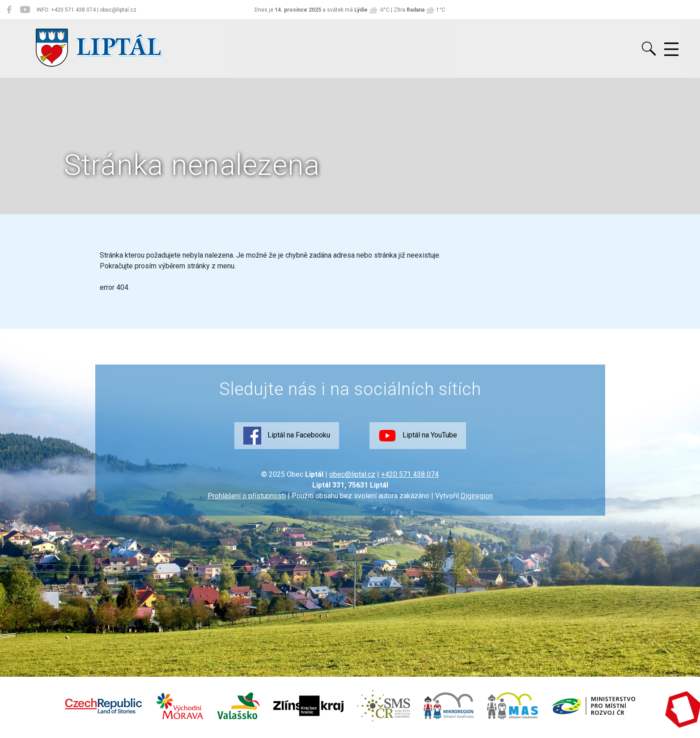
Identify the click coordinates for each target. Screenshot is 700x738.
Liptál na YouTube (418, 436)
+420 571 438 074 (410, 474)
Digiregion (477, 496)
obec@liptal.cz (352, 474)
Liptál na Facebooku (287, 436)
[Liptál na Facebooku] (9, 10)
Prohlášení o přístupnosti (247, 496)
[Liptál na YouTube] (25, 10)
